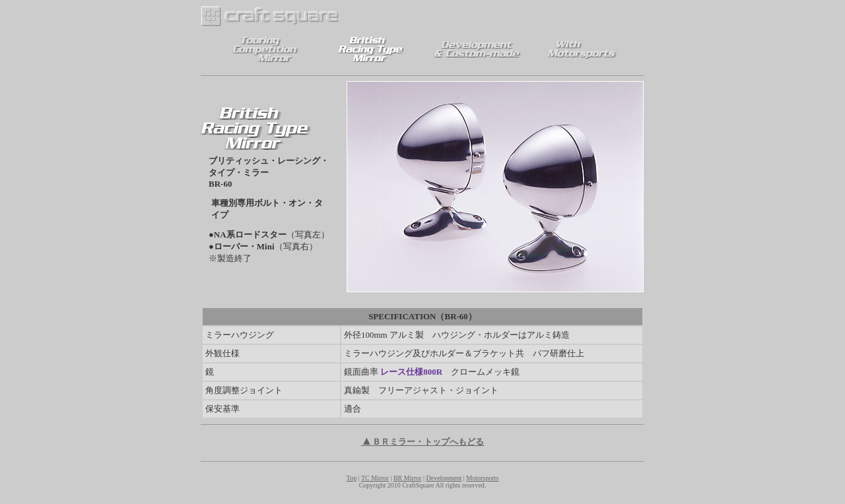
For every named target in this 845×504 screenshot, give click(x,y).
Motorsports (482, 478)
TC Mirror (375, 478)
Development (444, 478)
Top (352, 478)
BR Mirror (408, 478)
